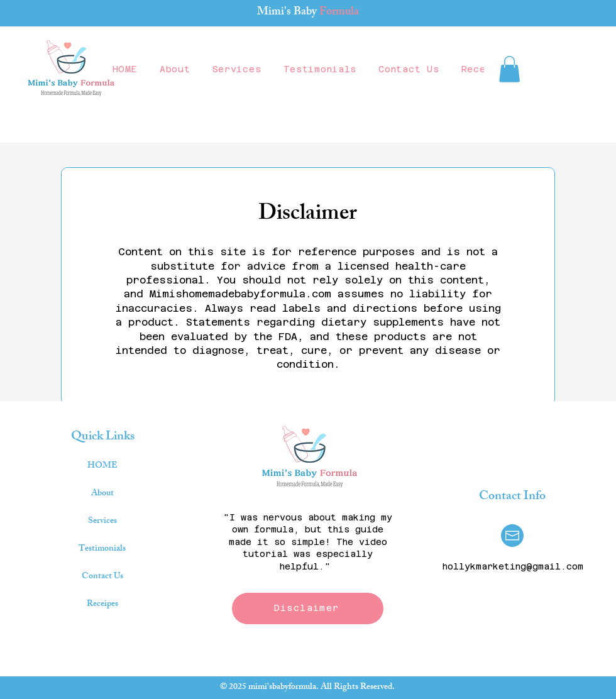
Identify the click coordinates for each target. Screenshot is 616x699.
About (102, 494)
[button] (509, 69)
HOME (102, 466)
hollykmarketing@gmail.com (513, 566)
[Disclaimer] (308, 608)
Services (102, 521)
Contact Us (102, 577)
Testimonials (102, 549)
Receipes (102, 604)
